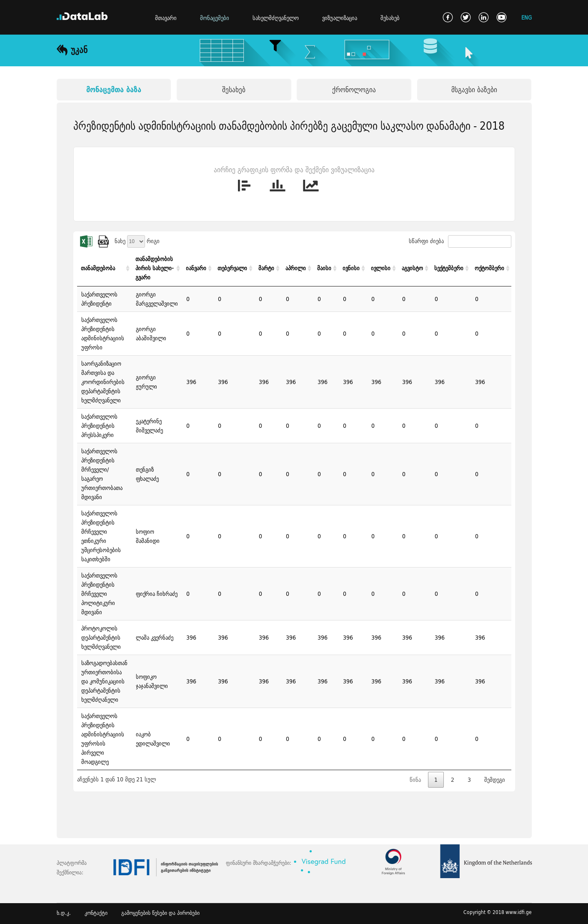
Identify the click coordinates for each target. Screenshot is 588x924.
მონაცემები (215, 18)
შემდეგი (495, 780)
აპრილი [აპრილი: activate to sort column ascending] (296, 268)
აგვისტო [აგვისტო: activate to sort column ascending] (412, 268)
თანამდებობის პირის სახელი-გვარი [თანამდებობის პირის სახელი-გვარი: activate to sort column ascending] (155, 268)
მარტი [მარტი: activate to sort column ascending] (266, 268)
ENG (527, 17)
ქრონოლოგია (354, 89)
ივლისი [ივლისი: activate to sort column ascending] (381, 268)
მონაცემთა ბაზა (114, 89)
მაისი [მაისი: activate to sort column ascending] (324, 268)
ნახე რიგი (137, 241)
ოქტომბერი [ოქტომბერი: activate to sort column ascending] (489, 268)
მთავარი (166, 18)
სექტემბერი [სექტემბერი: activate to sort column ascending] (449, 268)
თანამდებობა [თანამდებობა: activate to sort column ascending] (98, 268)
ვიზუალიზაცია (340, 18)
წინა (415, 780)
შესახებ (390, 18)
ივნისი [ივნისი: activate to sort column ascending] (351, 268)
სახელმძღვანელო (276, 18)
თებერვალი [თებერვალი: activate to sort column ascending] (232, 268)
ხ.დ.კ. (64, 913)
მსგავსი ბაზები (474, 89)
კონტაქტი (96, 913)
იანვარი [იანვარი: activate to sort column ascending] (196, 268)
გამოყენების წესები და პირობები (160, 913)
